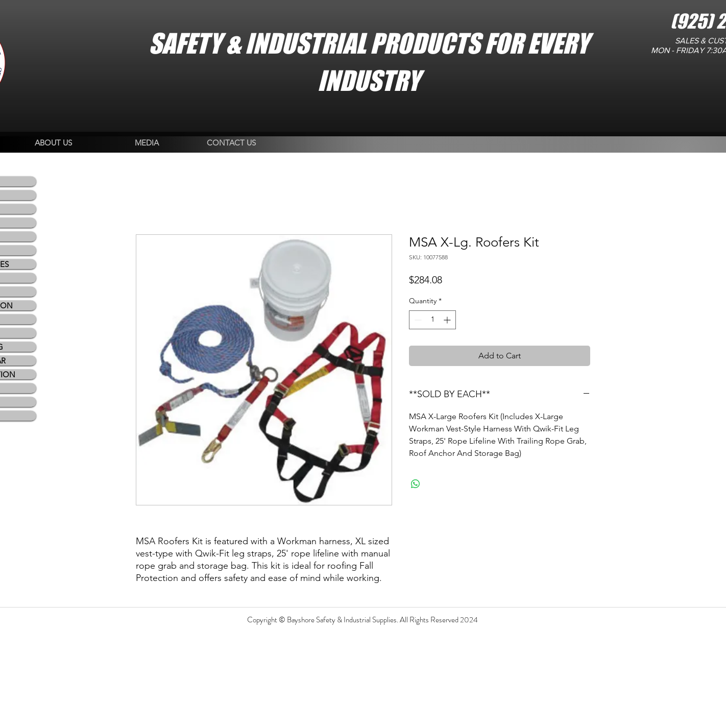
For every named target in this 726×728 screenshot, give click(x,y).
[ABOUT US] (53, 143)
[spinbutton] (432, 320)
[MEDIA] (147, 143)
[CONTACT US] (231, 143)
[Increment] (448, 320)
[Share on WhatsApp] (416, 484)
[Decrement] (417, 320)
